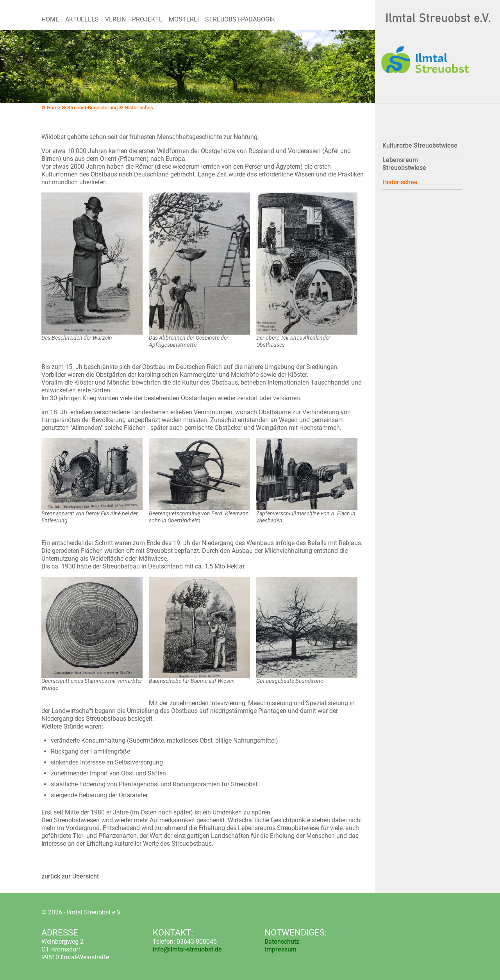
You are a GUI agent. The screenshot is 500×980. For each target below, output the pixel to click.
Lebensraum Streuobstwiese (404, 164)
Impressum (280, 949)
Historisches (136, 108)
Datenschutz (282, 942)
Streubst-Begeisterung (90, 108)
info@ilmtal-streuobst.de (187, 949)
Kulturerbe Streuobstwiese (420, 145)
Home (51, 108)
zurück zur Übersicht (70, 876)
